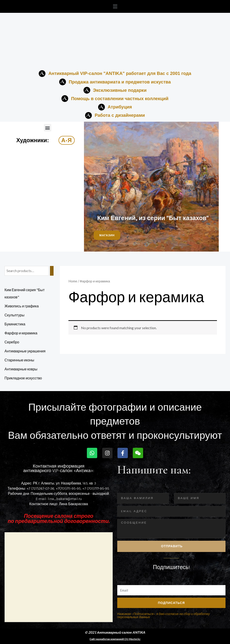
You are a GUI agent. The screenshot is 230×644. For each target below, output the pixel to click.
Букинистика (15, 324)
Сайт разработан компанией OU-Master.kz (115, 639)
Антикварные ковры (21, 369)
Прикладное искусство (23, 378)
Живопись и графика (22, 306)
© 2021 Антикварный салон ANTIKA (115, 632)
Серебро (12, 342)
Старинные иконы (19, 360)
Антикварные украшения (25, 351)
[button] (115, 6)
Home (73, 281)
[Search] (52, 271)
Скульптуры (14, 315)
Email (122, 582)
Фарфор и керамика (21, 333)
